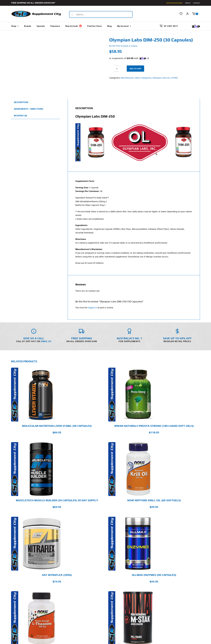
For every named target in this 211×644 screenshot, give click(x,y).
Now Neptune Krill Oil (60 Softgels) (154, 500)
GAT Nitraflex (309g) (57, 575)
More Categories (143, 78)
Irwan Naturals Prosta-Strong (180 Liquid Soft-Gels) (154, 426)
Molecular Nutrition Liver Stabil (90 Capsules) (57, 426)
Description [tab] (21, 102)
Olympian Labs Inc (161, 78)
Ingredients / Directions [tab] (29, 109)
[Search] (73, 14)
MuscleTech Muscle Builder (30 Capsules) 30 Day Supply (57, 500)
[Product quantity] (117, 69)
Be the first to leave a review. (123, 46)
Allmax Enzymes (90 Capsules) (154, 575)
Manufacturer (127, 78)
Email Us (46, 341)
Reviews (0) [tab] (20, 116)
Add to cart (135, 69)
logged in (92, 308)
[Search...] (101, 14)
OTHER (174, 78)
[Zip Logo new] (196, 26)
